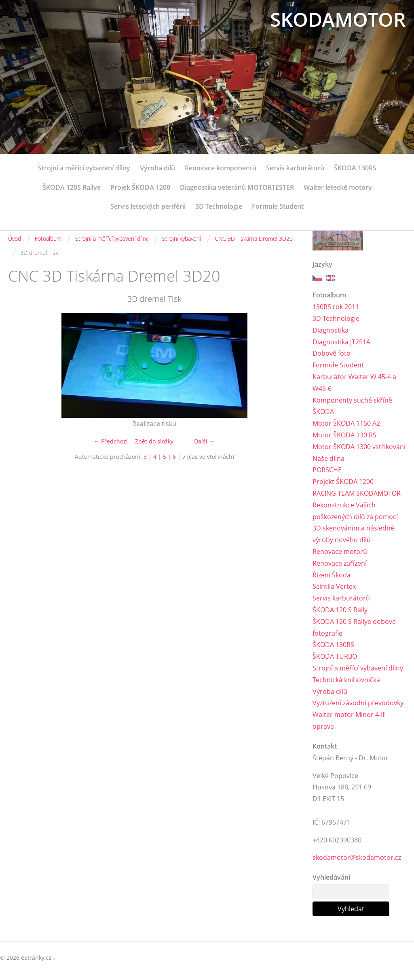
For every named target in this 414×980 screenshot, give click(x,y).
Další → (204, 441)
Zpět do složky (154, 441)
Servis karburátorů (295, 168)
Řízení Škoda (332, 575)
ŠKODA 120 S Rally (340, 610)
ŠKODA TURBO (335, 656)
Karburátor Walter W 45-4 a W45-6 (354, 383)
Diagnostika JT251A (341, 342)
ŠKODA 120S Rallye (72, 187)
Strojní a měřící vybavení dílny (84, 168)
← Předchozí (111, 441)
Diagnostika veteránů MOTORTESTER (237, 187)
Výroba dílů (157, 168)
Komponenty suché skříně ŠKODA (352, 406)
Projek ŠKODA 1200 (140, 187)
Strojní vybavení (182, 239)
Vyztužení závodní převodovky (358, 703)
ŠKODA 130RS (355, 168)
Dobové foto (332, 353)
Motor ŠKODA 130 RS (344, 435)
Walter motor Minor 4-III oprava (349, 720)
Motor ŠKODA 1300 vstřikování (359, 447)
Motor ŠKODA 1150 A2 (346, 423)
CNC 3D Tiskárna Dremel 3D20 (254, 239)
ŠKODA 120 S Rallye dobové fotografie (354, 627)
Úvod (15, 239)
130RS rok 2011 (336, 307)
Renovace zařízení (340, 563)
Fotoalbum (48, 239)
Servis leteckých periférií (148, 206)
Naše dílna (328, 458)
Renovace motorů (340, 552)
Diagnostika (331, 330)
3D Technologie (219, 206)
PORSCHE (327, 470)
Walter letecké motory (338, 187)
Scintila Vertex (334, 586)
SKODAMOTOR (338, 19)
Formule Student (278, 206)
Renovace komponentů (221, 168)
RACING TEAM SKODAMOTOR (357, 493)
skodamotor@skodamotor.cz (357, 857)
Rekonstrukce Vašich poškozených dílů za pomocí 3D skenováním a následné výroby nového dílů (355, 522)
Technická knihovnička (346, 680)
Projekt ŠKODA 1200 (343, 482)
